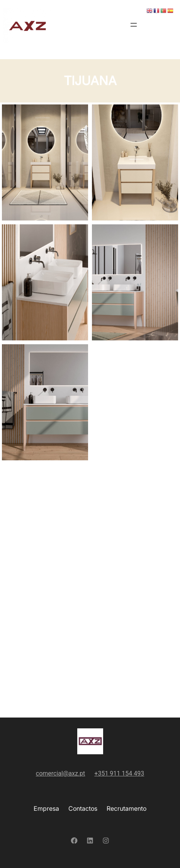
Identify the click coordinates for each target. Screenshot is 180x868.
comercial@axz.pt (61, 773)
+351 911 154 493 (119, 773)
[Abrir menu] (134, 25)
